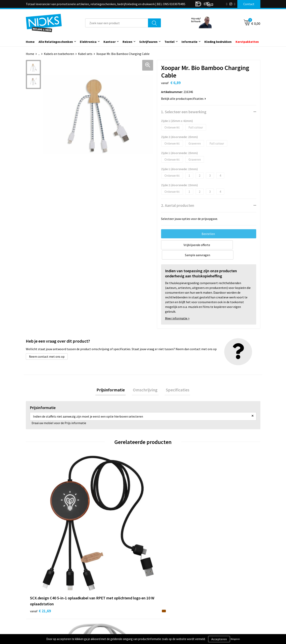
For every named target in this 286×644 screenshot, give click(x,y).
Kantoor (110, 42)
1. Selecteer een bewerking (184, 112)
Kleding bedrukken (218, 42)
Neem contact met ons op (47, 346)
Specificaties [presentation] (175, 380)
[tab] (113, 380)
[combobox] (117, 23)
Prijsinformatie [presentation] (113, 380)
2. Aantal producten (178, 205)
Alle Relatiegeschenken (56, 42)
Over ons (96, 589)
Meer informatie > (177, 308)
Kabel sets (85, 54)
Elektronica (88, 42)
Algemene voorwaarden (222, 589)
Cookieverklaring (218, 595)
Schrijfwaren (148, 42)
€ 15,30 (158, 522)
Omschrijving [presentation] (145, 380)
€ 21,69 (40, 528)
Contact (154, 589)
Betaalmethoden (160, 601)
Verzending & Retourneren (166, 595)
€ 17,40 (99, 528)
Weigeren (235, 639)
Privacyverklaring (218, 601)
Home (30, 42)
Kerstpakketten (247, 42)
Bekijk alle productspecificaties (184, 99)
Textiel (170, 42)
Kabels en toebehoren (59, 54)
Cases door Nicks (101, 601)
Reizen (127, 42)
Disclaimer (213, 607)
